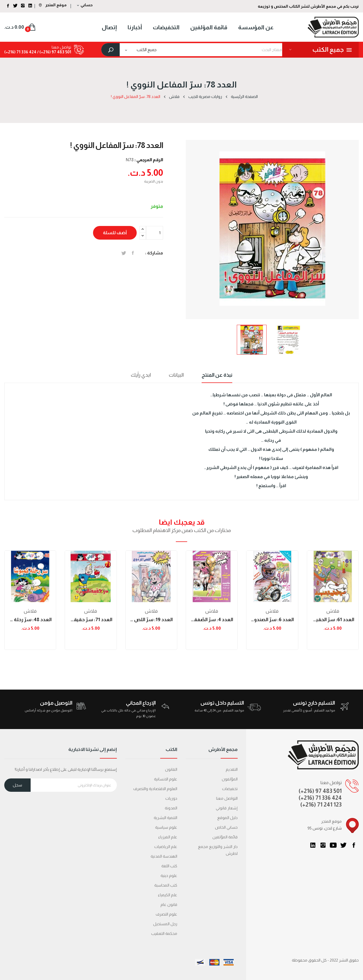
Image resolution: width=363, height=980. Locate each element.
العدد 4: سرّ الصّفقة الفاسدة (212, 620)
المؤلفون (230, 779)
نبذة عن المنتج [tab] (217, 375)
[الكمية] (155, 233)
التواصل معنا (227, 798)
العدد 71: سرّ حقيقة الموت (91, 620)
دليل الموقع (227, 818)
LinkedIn (313, 845)
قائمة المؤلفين (225, 837)
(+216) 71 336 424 (320, 798)
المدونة (171, 808)
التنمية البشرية (165, 818)
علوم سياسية (166, 827)
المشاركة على (133, 253)
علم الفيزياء (168, 837)
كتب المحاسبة (166, 885)
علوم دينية (169, 876)
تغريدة (124, 253)
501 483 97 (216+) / (54, 52)
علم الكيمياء (168, 895)
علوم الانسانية (166, 779)
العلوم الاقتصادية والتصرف (155, 789)
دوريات (171, 798)
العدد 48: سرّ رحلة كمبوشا (30, 620)
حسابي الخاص (226, 827)
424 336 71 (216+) (20, 52)
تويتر (343, 845)
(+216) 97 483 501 (320, 791)
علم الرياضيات (166, 847)
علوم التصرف (166, 914)
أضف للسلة (115, 233)
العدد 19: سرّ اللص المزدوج (151, 620)
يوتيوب (333, 845)
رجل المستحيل (165, 924)
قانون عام (169, 904)
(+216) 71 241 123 (321, 805)
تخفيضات (230, 789)
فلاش (30, 611)
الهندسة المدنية (164, 856)
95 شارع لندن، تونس (325, 828)
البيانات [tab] (176, 375)
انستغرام (323, 845)
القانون (171, 769)
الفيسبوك (354, 845)
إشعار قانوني (227, 808)
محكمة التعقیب (164, 933)
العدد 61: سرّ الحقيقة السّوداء (333, 620)
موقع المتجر (53, 5)
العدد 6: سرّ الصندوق (272, 620)
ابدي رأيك (141, 375)
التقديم (232, 769)
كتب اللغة (169, 866)
